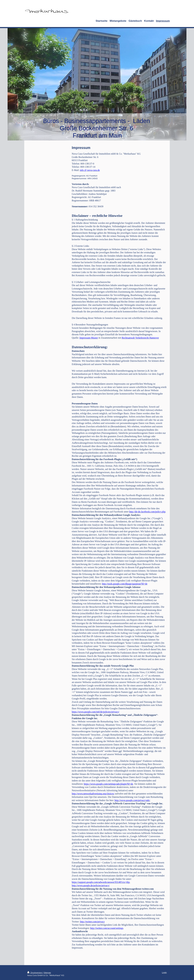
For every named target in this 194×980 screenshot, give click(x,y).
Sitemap (47, 973)
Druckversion (35, 973)
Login (164, 972)
